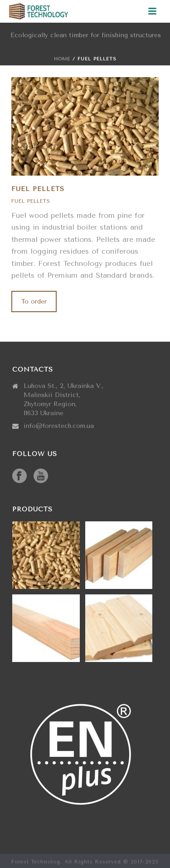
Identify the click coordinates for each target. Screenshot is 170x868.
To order (34, 302)
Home (62, 59)
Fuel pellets (31, 201)
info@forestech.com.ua (59, 426)
